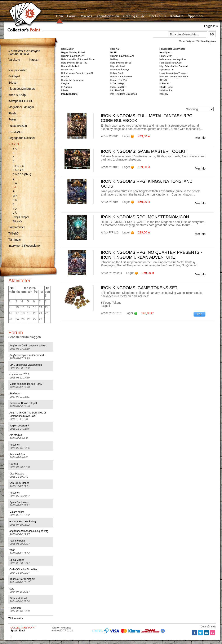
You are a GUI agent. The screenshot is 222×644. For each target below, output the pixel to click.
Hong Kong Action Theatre (173, 73)
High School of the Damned (174, 66)
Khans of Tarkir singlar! (22, 579)
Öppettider (196, 16)
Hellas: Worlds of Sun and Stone (78, 59)
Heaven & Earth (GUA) (122, 56)
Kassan (34, 60)
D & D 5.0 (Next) (22, 174)
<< (12, 288)
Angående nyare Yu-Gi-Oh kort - (27, 355)
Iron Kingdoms (208, 41)
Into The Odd (117, 90)
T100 (12, 550)
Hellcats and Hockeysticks (173, 59)
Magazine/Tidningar (21, 107)
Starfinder (15, 394)
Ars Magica (16, 435)
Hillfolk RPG (68, 70)
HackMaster (68, 49)
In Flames (164, 83)
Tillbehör (17, 222)
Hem (60, 16)
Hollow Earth (117, 73)
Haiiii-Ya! (115, 49)
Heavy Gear (166, 56)
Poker (12, 119)
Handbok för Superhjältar (172, 49)
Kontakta (177, 16)
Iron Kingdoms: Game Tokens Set (139, 288)
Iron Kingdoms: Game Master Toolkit (144, 151)
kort (12, 589)
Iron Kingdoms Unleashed (124, 94)
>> (47, 288)
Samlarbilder (17, 227)
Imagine (65, 83)
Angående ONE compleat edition (28, 346)
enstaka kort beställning (23, 521)
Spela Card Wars (19, 502)
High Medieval (118, 66)
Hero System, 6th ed (121, 63)
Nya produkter (18, 70)
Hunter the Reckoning (72, 80)
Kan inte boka (17, 541)
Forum (72, 16)
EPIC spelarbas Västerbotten (26, 365)
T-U (15, 209)
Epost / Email (18, 631)
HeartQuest (165, 52)
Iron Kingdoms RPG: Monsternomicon (145, 217)
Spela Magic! (17, 560)
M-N (15, 196)
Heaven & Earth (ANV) (73, 56)
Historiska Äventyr (120, 70)
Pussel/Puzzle (18, 126)
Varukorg (14, 60)
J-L (14, 192)
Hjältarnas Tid (166, 70)
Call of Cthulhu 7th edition (24, 569)
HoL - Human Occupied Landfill (77, 73)
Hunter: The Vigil (119, 80)
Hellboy (114, 59)
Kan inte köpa (17, 454)
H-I (14, 187)
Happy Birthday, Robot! (73, 52)
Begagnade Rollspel (21, 138)
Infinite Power (166, 87)
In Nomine (67, 87)
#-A (15, 149)
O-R (15, 200)
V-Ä (15, 213)
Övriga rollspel (21, 217)
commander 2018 (19, 374)
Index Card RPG (119, 87)
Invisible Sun (166, 90)
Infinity (65, 90)
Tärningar (15, 240)
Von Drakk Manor (19, 483)
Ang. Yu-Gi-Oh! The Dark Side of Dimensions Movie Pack (28, 414)
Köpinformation (108, 16)
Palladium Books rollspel (23, 403)
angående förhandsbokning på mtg (29, 531)
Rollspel (14, 144)
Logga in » (211, 26)
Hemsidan (15, 608)
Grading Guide (134, 16)
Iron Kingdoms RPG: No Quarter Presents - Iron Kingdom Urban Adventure (151, 255)
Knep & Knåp (17, 95)
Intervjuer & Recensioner (25, 246)
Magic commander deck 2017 (26, 384)
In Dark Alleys (117, 83)
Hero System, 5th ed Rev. (74, 63)
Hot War (66, 76)
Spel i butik (158, 16)
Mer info (200, 138)
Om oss (86, 16)
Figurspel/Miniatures (22, 89)
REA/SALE (15, 132)
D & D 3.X (18, 166)
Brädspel (14, 76)
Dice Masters (17, 474)
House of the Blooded (121, 76)
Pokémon (15, 445)
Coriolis (14, 464)
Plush (12, 113)
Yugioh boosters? (19, 426)
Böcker (13, 83)
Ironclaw (164, 94)
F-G (15, 183)
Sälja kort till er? (18, 598)
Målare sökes (17, 512)
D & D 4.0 (18, 170)
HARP (114, 52)
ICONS (163, 80)
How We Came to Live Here (174, 76)
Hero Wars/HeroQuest (171, 63)
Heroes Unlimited (70, 66)
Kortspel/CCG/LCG (21, 101)
